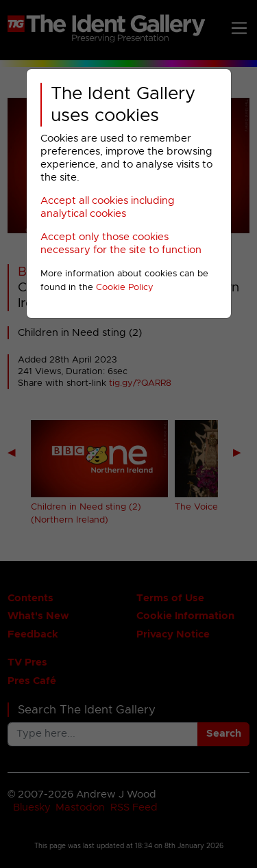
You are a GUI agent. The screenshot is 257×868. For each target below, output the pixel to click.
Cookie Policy (125, 288)
